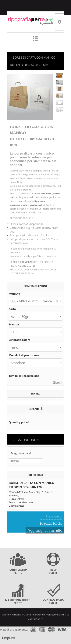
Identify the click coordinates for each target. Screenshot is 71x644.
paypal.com (9, 637)
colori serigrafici (32, 205)
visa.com (62, 628)
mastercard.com (51, 628)
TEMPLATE (28, 262)
